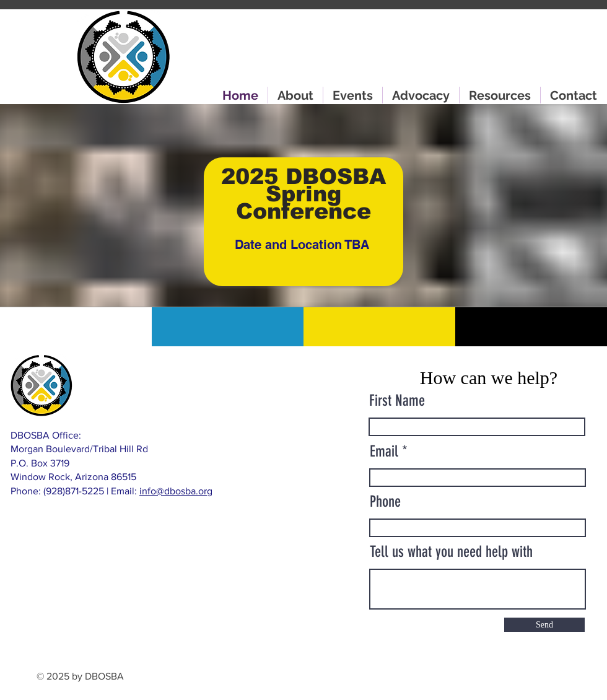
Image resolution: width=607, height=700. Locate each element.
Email (384, 451)
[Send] (544, 625)
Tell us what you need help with (451, 552)
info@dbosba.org (176, 491)
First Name (397, 400)
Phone (385, 501)
